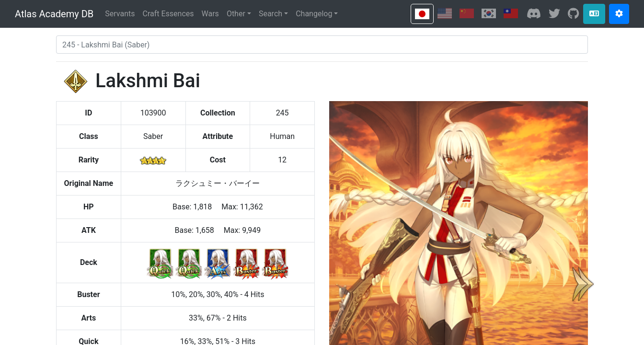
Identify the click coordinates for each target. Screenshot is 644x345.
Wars (210, 14)
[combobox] (322, 45)
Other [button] (236, 14)
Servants (120, 14)
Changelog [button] (314, 14)
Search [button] (270, 14)
